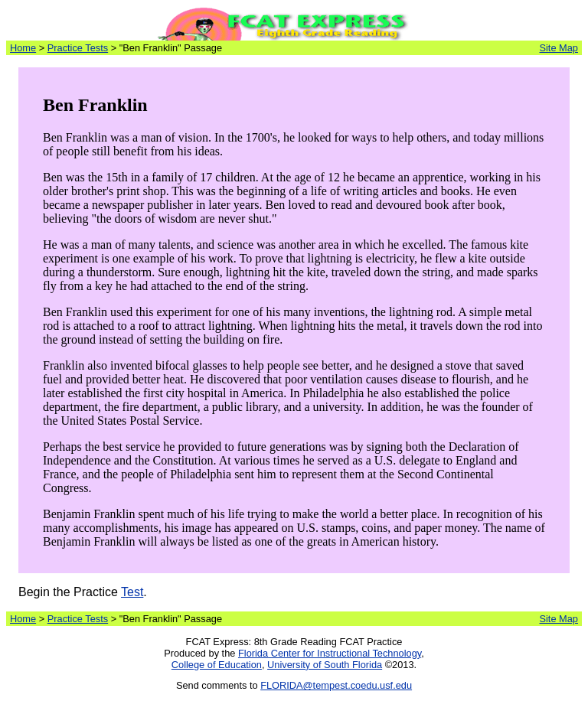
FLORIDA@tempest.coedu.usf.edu (336, 685)
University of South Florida (325, 665)
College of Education (217, 665)
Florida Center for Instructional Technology (330, 653)
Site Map (559, 48)
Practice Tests (78, 48)
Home (23, 48)
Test (132, 592)
